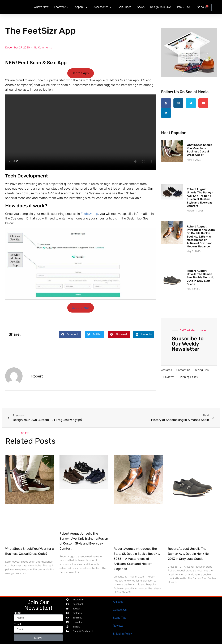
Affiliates (166, 369)
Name (18, 613)
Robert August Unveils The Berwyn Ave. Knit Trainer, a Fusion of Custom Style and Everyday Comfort (200, 197)
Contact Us (184, 369)
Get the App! (81, 73)
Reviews (169, 376)
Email (17, 624)
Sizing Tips (203, 369)
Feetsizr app (89, 214)
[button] (189, 7)
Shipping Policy (189, 376)
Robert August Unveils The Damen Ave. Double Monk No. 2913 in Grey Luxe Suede (201, 277)
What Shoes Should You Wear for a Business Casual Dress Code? (200, 149)
